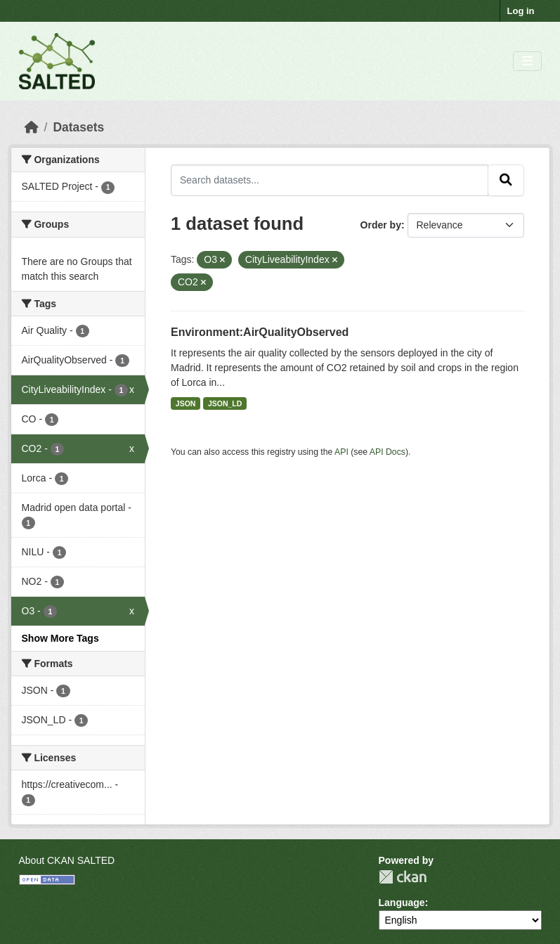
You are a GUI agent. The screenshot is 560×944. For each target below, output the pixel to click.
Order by (381, 225)
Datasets (78, 127)
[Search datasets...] (330, 180)
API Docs (388, 452)
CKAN (403, 877)
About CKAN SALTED (67, 860)
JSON (186, 403)
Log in (521, 11)
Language (402, 903)
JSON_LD (225, 403)
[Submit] (506, 180)
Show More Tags (60, 638)
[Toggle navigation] (527, 62)
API (341, 452)
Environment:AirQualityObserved (260, 332)
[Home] (32, 127)
